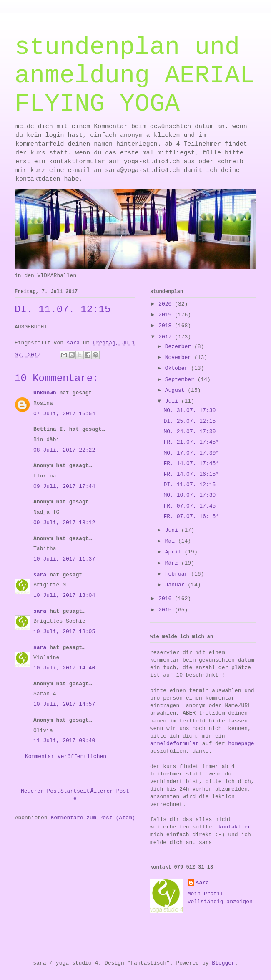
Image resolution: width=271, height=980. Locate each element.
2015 (167, 610)
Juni (173, 530)
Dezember (180, 347)
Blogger (223, 963)
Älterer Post (110, 791)
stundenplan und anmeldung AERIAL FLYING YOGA (135, 76)
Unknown (45, 393)
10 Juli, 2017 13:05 (64, 632)
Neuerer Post (40, 791)
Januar (177, 585)
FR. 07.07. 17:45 (189, 506)
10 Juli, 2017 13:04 (64, 595)
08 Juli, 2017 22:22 (64, 450)
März (173, 563)
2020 (167, 304)
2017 (167, 337)
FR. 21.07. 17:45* (191, 442)
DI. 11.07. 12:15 (189, 485)
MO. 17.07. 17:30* (191, 453)
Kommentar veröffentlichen (66, 756)
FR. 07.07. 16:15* (191, 517)
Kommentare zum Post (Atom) (93, 818)
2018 (167, 326)
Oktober (178, 368)
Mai (172, 541)
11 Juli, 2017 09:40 (64, 741)
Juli (173, 401)
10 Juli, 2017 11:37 (64, 559)
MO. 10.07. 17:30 (189, 495)
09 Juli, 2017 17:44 (64, 486)
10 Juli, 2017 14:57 (64, 704)
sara (40, 575)
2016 (167, 599)
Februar (178, 574)
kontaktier (235, 827)
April (175, 552)
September (181, 380)
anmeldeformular (174, 744)
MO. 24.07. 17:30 (189, 432)
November (180, 357)
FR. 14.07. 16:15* (191, 474)
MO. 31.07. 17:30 (189, 410)
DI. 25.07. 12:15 (189, 421)
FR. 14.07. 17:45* (191, 463)
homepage (241, 744)
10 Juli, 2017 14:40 (64, 668)
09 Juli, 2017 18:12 (64, 523)
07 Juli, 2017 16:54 (64, 414)
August (177, 390)
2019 (167, 315)
